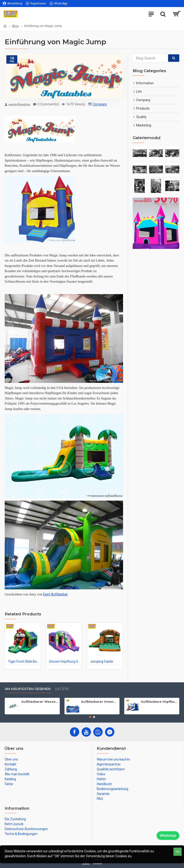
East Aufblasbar (55, 594)
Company (100, 104)
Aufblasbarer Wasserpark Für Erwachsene (40, 702)
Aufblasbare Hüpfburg (159, 702)
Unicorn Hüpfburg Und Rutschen (65, 661)
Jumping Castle (102, 661)
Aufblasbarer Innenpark (99, 702)
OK (178, 852)
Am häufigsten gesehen (28, 689)
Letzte (62, 689)
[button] (90, 717)
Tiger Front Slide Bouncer (24, 661)
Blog (15, 26)
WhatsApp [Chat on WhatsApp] (168, 835)
